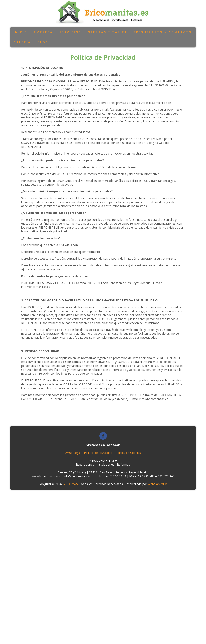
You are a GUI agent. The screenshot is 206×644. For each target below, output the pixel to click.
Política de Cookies (128, 453)
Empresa (43, 32)
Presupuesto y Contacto (163, 32)
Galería (22, 42)
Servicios (70, 32)
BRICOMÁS (70, 484)
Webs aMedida (158, 484)
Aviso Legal (73, 453)
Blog (43, 42)
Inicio (21, 32)
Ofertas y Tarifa (107, 32)
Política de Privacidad (98, 453)
